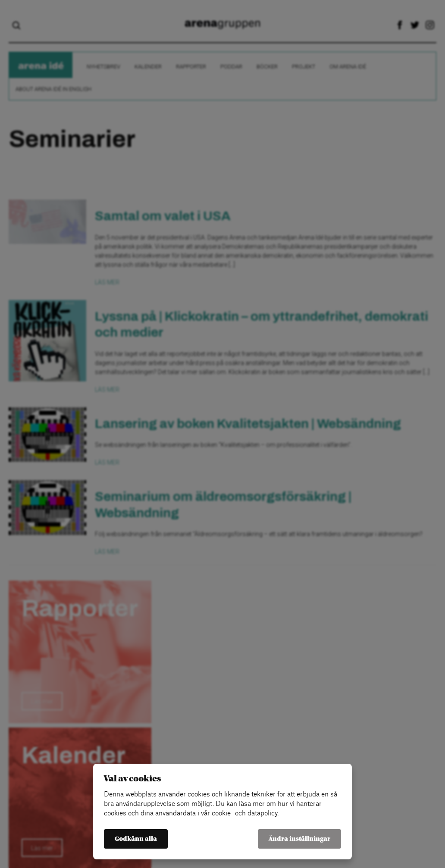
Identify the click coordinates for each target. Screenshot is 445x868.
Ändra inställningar (299, 839)
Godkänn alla (136, 839)
